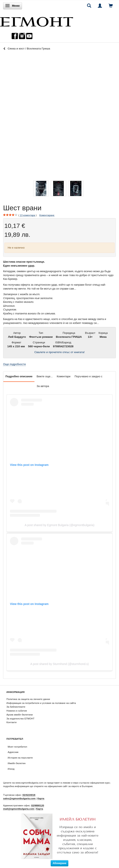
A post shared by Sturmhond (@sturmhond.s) (59, 664)
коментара (27, 215)
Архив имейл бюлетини (20, 715)
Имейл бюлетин (17, 763)
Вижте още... (45, 376)
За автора (43, 386)
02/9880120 (38, 805)
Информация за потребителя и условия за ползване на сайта (41, 703)
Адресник (13, 752)
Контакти (12, 722)
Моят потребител (17, 747)
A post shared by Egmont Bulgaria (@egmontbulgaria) (60, 525)
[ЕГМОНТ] (37, 21)
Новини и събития (17, 711)
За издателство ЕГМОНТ (20, 718)
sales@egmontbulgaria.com (19, 798)
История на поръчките (20, 758)
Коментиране (47, 215)
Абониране (60, 863)
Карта (41, 798)
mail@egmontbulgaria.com (19, 809)
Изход (11, 769)
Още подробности (14, 364)
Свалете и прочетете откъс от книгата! (59, 352)
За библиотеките (16, 707)
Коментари (64, 376)
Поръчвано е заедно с (88, 376)
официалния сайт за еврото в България (70, 786)
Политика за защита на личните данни (28, 699)
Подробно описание (19, 376)
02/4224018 (29, 795)
